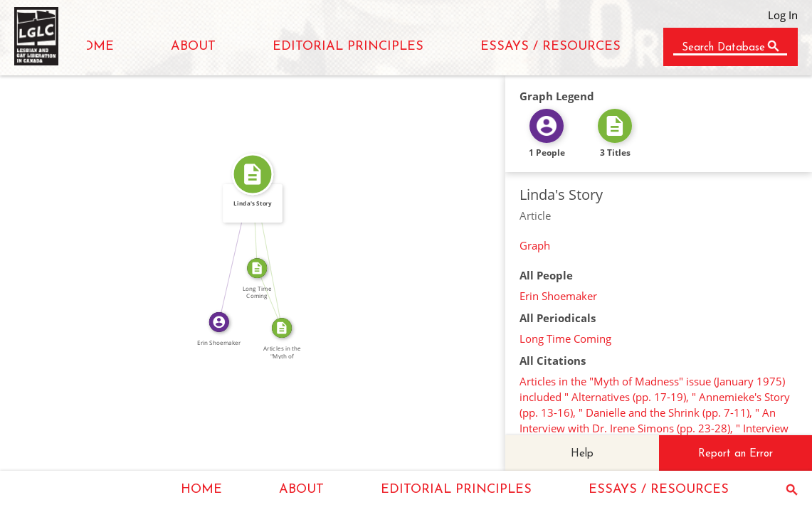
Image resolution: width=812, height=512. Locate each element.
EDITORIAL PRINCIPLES (348, 47)
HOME (93, 47)
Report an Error (735, 454)
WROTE (230, 247)
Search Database (723, 48)
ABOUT (193, 47)
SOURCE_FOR (275, 296)
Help (582, 454)
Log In (783, 15)
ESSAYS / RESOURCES (550, 47)
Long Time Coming (565, 338)
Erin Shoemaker (558, 296)
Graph (535, 245)
